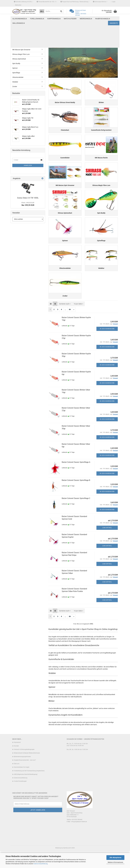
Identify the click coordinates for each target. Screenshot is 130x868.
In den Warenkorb (107, 346)
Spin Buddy (16, 63)
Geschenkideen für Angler (22, 784)
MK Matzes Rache (19, 45)
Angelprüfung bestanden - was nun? (25, 777)
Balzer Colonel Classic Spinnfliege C (76, 515)
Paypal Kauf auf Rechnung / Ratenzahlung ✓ (75, 2)
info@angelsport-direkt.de (79, 839)
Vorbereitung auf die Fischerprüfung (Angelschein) (29, 788)
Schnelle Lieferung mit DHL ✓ (24, 2)
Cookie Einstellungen (20, 798)
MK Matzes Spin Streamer (21, 50)
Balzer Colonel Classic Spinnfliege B (76, 497)
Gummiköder (17, 40)
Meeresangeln (86, 19)
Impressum (17, 759)
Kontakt (16, 763)
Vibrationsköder (18, 77)
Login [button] (113, 2)
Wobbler (15, 82)
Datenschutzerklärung (40, 864)
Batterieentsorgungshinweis (22, 774)
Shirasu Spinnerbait (19, 59)
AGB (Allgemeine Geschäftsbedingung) (26, 791)
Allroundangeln (20, 19)
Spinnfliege (16, 73)
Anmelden (28, 165)
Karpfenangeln (54, 19)
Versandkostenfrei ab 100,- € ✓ (47, 2)
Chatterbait (16, 31)
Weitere (99, 19)
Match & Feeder (70, 19)
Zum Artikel (107, 545)
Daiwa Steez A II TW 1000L (28, 198)
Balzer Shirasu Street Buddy (22, 22)
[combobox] (65, 321)
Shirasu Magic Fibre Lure (21, 54)
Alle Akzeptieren (115, 858)
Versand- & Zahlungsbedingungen (24, 767)
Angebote (114, 19)
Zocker (15, 86)
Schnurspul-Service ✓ (100, 2)
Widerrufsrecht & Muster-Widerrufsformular (27, 770)
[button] (51, 321)
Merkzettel (18, 5)
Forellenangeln (37, 19)
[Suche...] (42, 11)
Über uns (17, 781)
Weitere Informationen (115, 862)
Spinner (15, 68)
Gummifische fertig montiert (22, 36)
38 (70, 327)
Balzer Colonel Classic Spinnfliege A (76, 479)
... (65, 327)
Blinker (15, 27)
